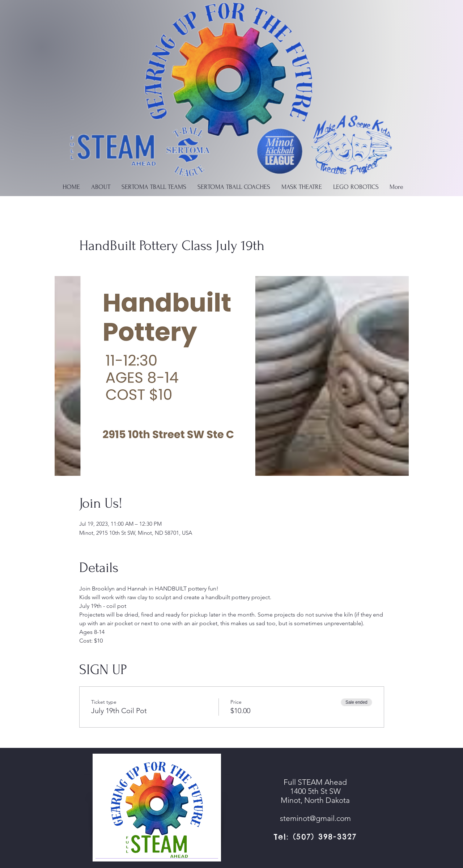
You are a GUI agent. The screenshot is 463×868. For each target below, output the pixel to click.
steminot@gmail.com (315, 818)
